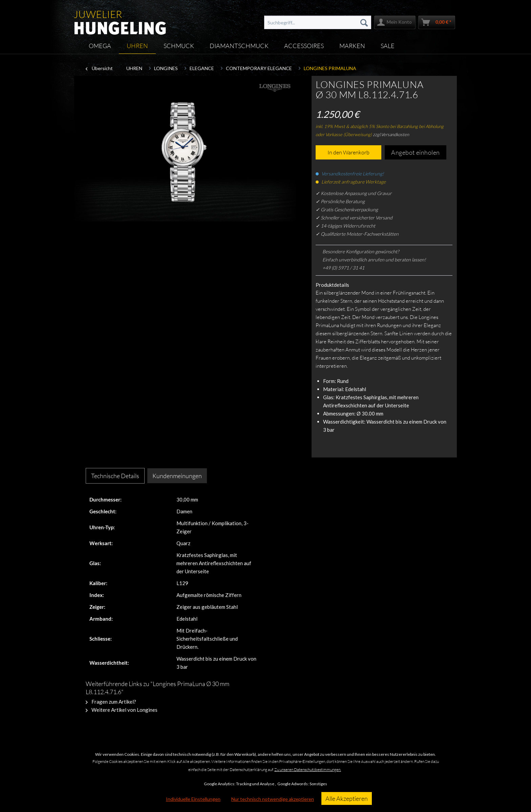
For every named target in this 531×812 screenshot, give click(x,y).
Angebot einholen (416, 152)
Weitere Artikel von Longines (122, 710)
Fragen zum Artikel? (111, 702)
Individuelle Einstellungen (193, 799)
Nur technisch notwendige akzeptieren (273, 799)
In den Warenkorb (348, 152)
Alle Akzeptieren (347, 798)
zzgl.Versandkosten (391, 134)
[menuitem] (318, 22)
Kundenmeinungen (177, 476)
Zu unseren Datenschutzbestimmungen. (308, 770)
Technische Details (115, 476)
